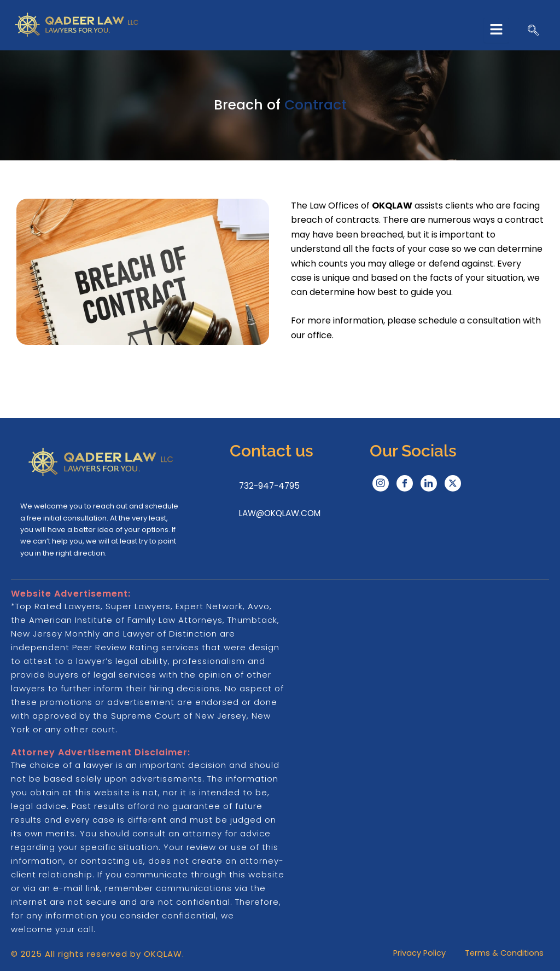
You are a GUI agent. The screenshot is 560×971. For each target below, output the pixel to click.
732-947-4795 (267, 485)
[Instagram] (381, 482)
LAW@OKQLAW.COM (280, 512)
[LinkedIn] (429, 482)
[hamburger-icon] (496, 30)
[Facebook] (405, 482)
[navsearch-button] (533, 31)
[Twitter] (453, 482)
